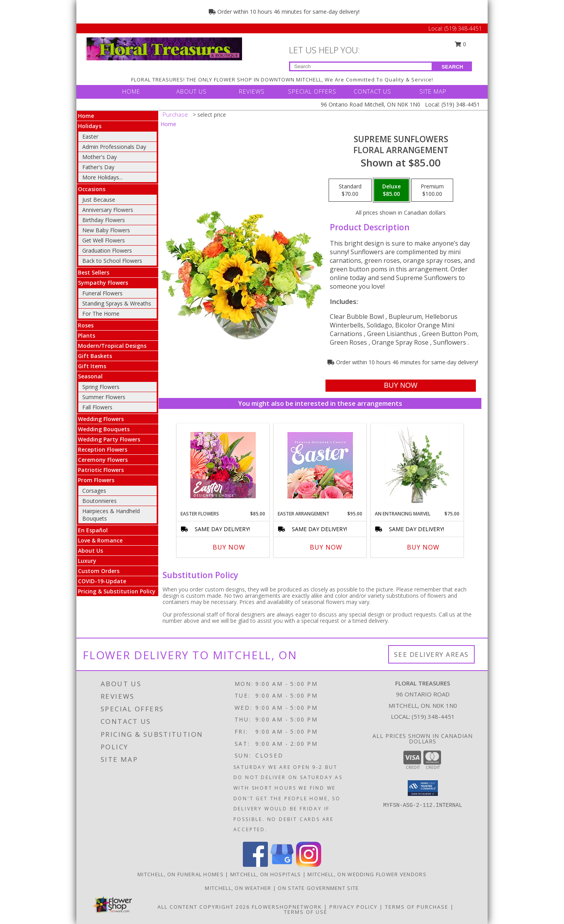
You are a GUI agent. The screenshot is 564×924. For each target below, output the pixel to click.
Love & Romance (100, 540)
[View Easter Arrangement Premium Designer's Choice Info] (320, 465)
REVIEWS (252, 91)
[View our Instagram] (309, 865)
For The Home (101, 314)
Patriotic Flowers (101, 470)
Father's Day (98, 167)
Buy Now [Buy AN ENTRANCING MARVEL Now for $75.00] (423, 547)
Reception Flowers (103, 449)
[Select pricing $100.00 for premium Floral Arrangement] (432, 190)
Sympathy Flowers (103, 283)
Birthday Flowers (104, 220)
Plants (87, 335)
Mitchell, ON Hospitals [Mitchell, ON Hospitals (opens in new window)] (266, 874)
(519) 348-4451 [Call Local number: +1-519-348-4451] (463, 28)
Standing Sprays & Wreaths (117, 303)
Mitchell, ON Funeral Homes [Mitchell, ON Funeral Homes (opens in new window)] (181, 874)
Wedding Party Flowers (109, 439)
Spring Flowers (101, 387)
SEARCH (453, 67)
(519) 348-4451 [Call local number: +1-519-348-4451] (433, 716)
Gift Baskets (95, 356)
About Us (90, 551)
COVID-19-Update (102, 581)
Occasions (92, 189)
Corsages (94, 491)
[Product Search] (361, 66)
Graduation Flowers (107, 250)
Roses (86, 325)
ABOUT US (192, 91)
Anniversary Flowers (108, 210)
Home (86, 116)
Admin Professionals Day (114, 147)
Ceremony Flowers (103, 460)
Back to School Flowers (112, 261)
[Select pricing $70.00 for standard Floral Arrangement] (350, 190)
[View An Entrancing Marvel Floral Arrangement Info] (417, 465)
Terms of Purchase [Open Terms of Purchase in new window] (417, 907)
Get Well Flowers (104, 240)
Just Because (99, 200)
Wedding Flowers (101, 419)
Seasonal (90, 376)
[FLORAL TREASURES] (164, 48)
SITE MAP (433, 91)
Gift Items (92, 366)
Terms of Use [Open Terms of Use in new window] (306, 912)
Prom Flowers (96, 480)
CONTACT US (372, 91)
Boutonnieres (99, 501)
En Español (93, 530)
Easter (90, 137)
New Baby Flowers (106, 230)
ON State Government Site (318, 888)
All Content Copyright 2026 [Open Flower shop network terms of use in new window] (204, 907)
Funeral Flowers (102, 293)
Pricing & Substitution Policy (117, 591)
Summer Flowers (104, 397)
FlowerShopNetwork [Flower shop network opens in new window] (287, 907)
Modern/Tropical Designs (112, 346)
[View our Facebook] (255, 865)
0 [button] (461, 44)
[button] (423, 788)
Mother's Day (99, 157)
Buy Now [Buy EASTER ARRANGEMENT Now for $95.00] (326, 547)
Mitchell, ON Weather (238, 888)
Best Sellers (94, 272)
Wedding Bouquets (104, 429)
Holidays (90, 126)
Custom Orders (99, 571)
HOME (131, 91)
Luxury (87, 561)
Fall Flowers (97, 407)
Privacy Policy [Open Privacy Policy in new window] (353, 907)
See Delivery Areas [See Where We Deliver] (431, 654)
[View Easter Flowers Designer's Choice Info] (223, 465)
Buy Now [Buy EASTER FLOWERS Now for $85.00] (229, 547)
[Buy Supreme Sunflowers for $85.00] (400, 386)
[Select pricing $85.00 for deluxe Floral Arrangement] (391, 190)
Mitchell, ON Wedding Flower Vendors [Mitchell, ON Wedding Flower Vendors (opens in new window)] (367, 874)
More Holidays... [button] (102, 177)
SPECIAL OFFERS (312, 91)
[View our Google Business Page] (282, 865)
